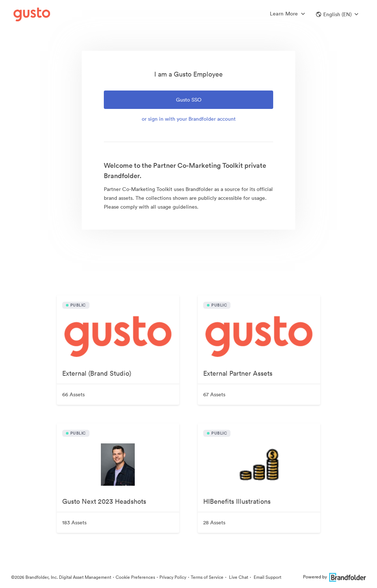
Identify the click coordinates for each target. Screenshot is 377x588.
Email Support (267, 577)
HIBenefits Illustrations (237, 501)
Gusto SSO (189, 100)
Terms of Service (207, 577)
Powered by (334, 577)
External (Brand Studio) (97, 373)
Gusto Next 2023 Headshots (104, 501)
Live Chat (238, 577)
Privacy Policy (173, 577)
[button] (337, 14)
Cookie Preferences (135, 577)
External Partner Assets (238, 373)
